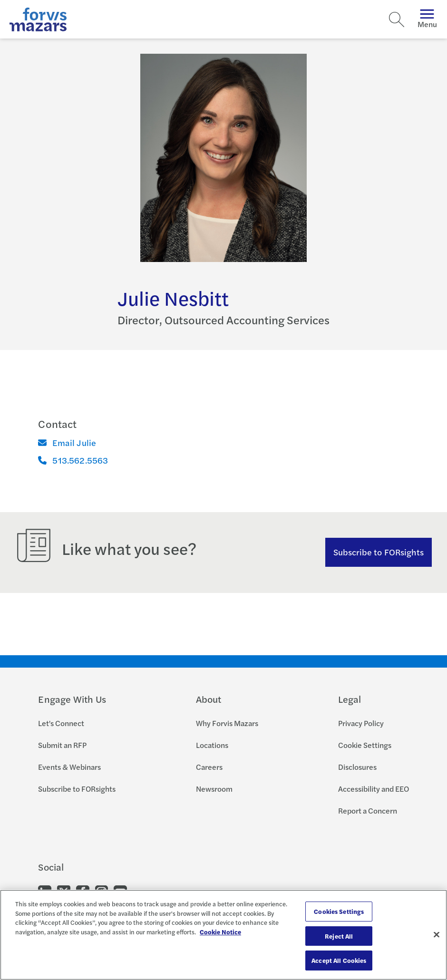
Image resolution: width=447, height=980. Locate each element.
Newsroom (214, 789)
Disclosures (357, 767)
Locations (212, 745)
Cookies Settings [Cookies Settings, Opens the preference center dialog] (339, 911)
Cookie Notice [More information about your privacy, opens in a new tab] (220, 932)
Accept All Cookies (339, 960)
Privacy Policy (361, 723)
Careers (209, 767)
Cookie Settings (365, 745)
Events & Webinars (69, 767)
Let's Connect (61, 723)
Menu (427, 19)
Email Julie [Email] (67, 442)
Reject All (339, 936)
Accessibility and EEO (374, 789)
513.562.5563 (73, 460)
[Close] (437, 935)
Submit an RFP (62, 745)
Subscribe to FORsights (379, 552)
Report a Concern (368, 810)
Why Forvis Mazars (227, 723)
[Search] (397, 19)
